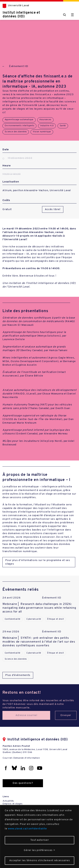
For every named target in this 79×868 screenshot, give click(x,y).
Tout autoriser (40, 840)
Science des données (16, 132)
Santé (63, 126)
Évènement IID (19, 66)
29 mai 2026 (11, 632)
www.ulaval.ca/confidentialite (27, 829)
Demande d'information (27, 758)
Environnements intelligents (20, 126)
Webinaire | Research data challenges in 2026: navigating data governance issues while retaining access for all (39, 608)
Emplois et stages (13, 804)
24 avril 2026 (11, 598)
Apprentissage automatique (19, 120)
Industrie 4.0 (47, 126)
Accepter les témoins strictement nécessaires (40, 861)
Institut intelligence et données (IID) (21, 15)
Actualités (8, 801)
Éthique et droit (55, 619)
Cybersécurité (34, 619)
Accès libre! (53, 209)
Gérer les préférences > (39, 850)
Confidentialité (13, 619)
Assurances (45, 120)
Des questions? (23, 783)
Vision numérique (42, 132)
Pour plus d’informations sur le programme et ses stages (38, 562)
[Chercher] (64, 15)
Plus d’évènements (18, 675)
